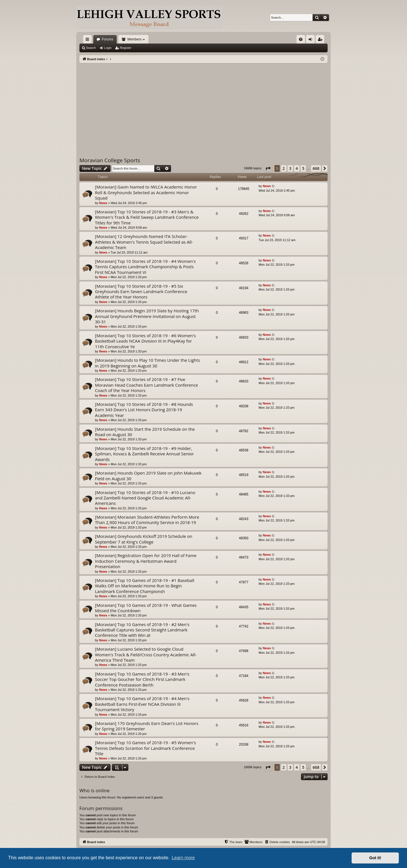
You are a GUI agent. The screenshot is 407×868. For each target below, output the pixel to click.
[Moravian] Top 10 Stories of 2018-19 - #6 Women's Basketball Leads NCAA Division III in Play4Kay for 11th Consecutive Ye (145, 341)
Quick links (88, 40)
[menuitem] (301, 39)
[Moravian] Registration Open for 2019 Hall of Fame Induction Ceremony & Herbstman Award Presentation (146, 561)
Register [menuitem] (321, 40)
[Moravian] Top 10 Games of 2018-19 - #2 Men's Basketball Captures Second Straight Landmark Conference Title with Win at (142, 630)
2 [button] (284, 168)
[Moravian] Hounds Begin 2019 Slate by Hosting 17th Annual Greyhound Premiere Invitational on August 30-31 (147, 316)
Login (108, 48)
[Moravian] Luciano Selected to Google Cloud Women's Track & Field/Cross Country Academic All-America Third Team (146, 654)
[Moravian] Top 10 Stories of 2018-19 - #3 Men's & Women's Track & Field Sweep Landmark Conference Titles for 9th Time (147, 217)
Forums (108, 39)
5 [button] (303, 168)
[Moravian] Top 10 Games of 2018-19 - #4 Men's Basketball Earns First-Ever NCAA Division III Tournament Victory (142, 704)
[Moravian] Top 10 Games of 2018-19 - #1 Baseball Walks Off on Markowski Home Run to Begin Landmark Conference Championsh (145, 586)
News (103, 203)
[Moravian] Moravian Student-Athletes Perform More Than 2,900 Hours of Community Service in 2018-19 (147, 520)
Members (135, 39)
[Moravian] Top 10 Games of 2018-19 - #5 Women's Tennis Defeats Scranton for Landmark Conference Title (145, 748)
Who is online (95, 790)
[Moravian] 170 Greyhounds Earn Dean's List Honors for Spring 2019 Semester (147, 726)
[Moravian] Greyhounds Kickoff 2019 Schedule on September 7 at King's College (144, 539)
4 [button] (297, 168)
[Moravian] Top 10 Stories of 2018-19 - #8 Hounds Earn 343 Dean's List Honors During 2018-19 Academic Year (144, 410)
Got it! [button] (375, 858)
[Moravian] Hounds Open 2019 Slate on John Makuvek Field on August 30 (148, 476)
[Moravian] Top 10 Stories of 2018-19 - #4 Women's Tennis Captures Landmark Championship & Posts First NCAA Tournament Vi (145, 267)
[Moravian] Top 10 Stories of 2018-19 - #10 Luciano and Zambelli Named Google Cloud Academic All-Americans (145, 498)
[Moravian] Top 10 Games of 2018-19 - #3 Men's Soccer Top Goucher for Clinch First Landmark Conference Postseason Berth (142, 679)
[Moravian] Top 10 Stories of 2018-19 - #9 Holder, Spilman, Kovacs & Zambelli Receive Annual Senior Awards (144, 454)
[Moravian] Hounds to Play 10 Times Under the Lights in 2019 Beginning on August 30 (148, 363)
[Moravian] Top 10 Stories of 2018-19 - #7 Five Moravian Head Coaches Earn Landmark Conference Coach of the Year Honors (146, 385)
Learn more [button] (183, 858)
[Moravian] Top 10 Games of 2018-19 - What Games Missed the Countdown (146, 608)
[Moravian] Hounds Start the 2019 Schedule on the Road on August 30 (145, 432)
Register (126, 48)
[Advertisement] (203, 105)
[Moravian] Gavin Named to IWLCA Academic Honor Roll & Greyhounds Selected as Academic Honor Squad (146, 192)
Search (91, 48)
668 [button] (316, 168)
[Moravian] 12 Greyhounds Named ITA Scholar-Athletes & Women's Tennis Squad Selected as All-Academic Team (144, 242)
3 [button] (290, 168)
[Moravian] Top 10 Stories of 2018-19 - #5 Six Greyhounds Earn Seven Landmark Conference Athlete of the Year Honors (141, 292)
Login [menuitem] (312, 40)
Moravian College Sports (110, 160)
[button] (268, 168)
